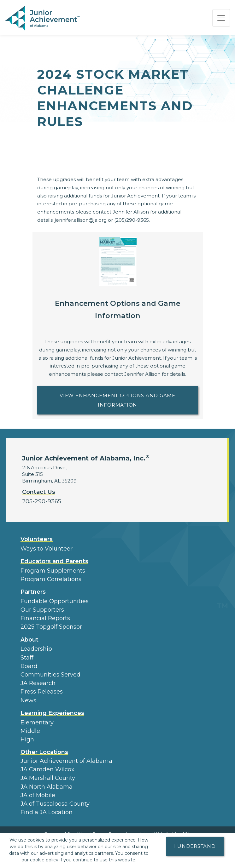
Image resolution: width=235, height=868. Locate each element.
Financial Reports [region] (45, 618)
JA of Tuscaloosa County (55, 804)
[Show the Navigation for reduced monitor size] (221, 18)
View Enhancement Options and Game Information (129, 400)
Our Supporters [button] (42, 610)
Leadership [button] (36, 649)
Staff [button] (27, 658)
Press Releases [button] (42, 692)
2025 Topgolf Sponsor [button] (51, 627)
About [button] (29, 640)
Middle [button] (30, 731)
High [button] (27, 740)
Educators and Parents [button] (54, 561)
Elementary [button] (37, 722)
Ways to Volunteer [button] (47, 549)
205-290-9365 (42, 501)
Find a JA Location (47, 812)
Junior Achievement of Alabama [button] (66, 761)
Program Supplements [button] (53, 571)
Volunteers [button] (37, 539)
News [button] (28, 700)
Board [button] (29, 666)
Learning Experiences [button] (52, 713)
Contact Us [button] (39, 492)
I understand (195, 846)
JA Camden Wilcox (47, 769)
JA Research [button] (38, 683)
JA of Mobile (38, 795)
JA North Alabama (47, 787)
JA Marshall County (48, 778)
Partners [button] (33, 592)
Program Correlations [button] (51, 579)
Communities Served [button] (50, 675)
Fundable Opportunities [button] (55, 601)
